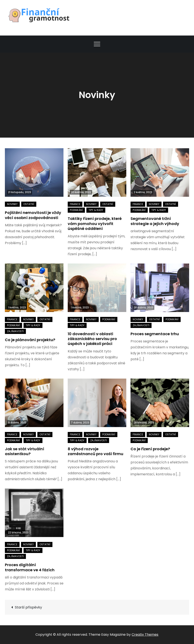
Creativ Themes (145, 635)
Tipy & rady (96, 210)
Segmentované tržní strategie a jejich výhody (155, 221)
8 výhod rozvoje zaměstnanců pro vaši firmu (96, 451)
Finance (75, 204)
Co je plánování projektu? (30, 340)
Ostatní (29, 204)
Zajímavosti (15, 331)
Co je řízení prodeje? (150, 449)
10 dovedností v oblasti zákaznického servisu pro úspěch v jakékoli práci (92, 339)
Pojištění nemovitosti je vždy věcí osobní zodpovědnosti (33, 215)
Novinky (12, 204)
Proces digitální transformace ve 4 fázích (30, 567)
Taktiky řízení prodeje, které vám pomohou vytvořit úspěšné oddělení (95, 224)
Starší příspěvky (28, 607)
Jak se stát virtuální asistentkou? (25, 451)
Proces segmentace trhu (155, 334)
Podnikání (76, 210)
